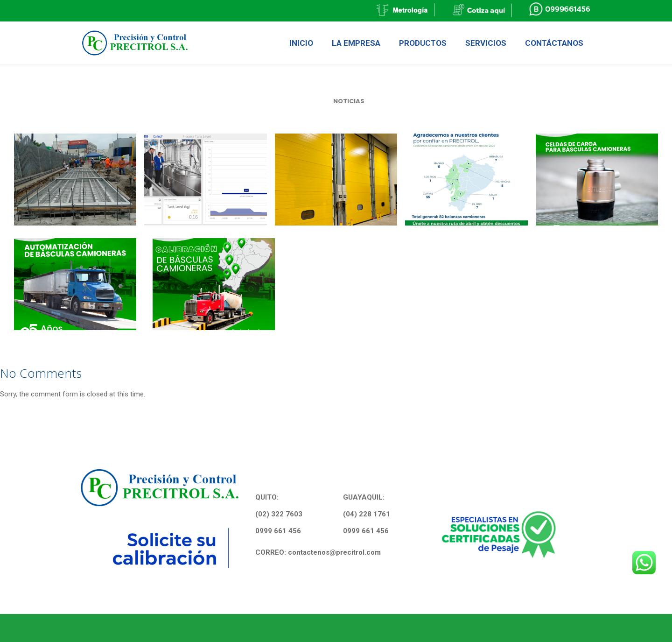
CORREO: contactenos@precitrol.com (318, 552)
